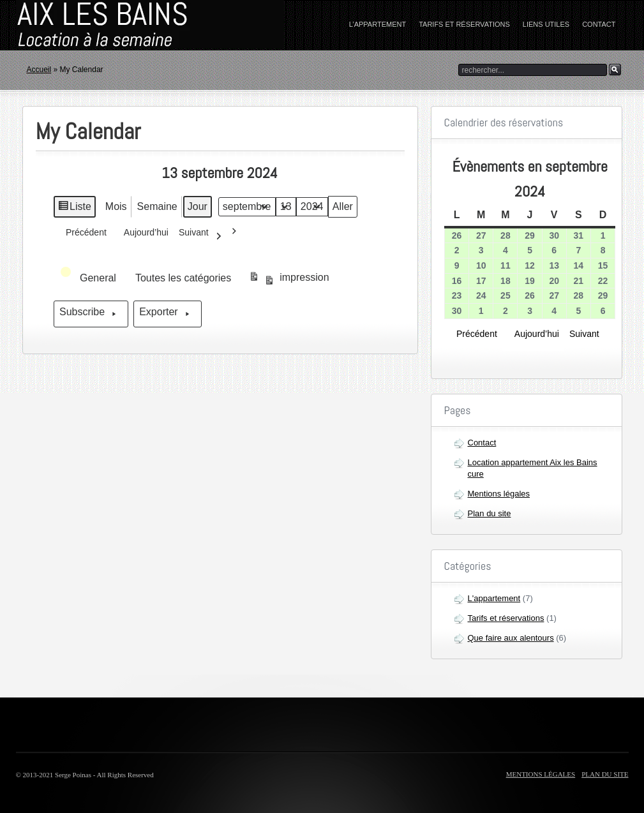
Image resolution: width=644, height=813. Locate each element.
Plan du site (490, 513)
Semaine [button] (157, 206)
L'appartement (494, 598)
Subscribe (91, 314)
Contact (599, 24)
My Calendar (88, 131)
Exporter (168, 314)
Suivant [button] (203, 236)
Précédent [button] (82, 232)
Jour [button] (198, 206)
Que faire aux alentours (511, 638)
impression (289, 280)
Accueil (39, 70)
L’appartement (378, 24)
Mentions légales (499, 494)
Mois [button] (116, 206)
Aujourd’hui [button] (142, 236)
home (96, 25)
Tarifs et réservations (464, 24)
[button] (89, 278)
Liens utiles (546, 24)
